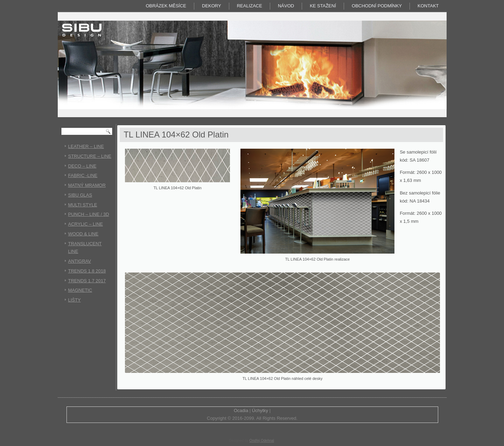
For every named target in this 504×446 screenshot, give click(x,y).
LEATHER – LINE (86, 146)
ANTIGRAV (80, 261)
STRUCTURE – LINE (90, 156)
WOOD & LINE (83, 234)
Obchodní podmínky (377, 6)
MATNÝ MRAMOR (87, 185)
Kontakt (428, 6)
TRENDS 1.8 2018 (87, 271)
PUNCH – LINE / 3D (89, 214)
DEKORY (212, 6)
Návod (286, 6)
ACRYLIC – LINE (86, 224)
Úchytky (260, 410)
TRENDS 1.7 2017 (87, 281)
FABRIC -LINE (83, 175)
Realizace (250, 6)
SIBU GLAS (80, 195)
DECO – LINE (82, 166)
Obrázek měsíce (166, 6)
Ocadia (241, 410)
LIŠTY (75, 300)
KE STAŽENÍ (323, 6)
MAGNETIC (80, 290)
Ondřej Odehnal (262, 441)
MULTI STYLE (83, 205)
